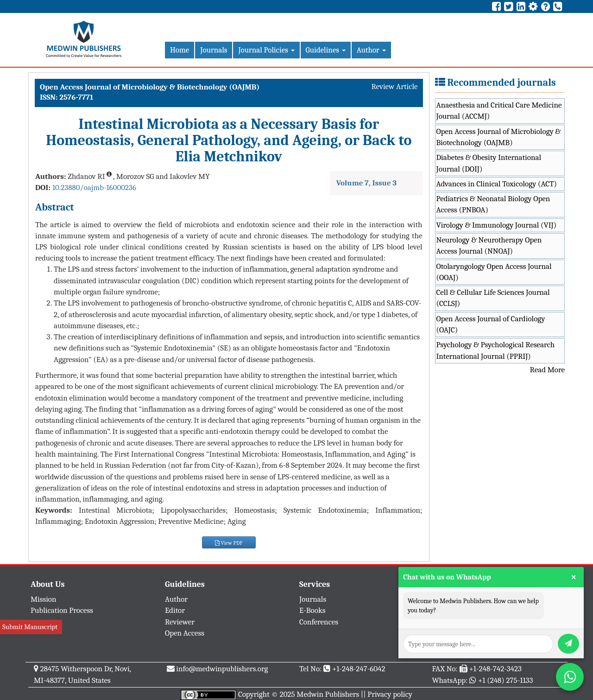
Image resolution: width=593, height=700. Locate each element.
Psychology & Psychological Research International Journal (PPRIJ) (496, 350)
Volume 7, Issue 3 (366, 183)
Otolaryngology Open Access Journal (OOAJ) (494, 272)
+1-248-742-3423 (495, 669)
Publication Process (62, 610)
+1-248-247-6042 (359, 669)
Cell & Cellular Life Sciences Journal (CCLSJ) (493, 298)
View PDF (229, 543)
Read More (547, 370)
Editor (175, 610)
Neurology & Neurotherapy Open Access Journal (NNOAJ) (489, 245)
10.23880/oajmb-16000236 (94, 188)
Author (371, 50)
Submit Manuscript (30, 627)
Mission (44, 599)
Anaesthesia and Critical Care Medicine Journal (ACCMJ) (499, 111)
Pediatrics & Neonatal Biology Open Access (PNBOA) (493, 204)
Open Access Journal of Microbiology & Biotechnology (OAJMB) (499, 137)
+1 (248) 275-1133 (505, 680)
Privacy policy (390, 694)
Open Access (185, 633)
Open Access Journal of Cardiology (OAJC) (491, 324)
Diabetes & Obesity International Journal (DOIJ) (489, 163)
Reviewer (180, 622)
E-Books (312, 610)
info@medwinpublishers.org (222, 669)
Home (180, 50)
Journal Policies (266, 50)
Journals (214, 50)
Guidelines (326, 50)
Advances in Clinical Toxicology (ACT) (497, 184)
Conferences (319, 622)
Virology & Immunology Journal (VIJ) (497, 225)
